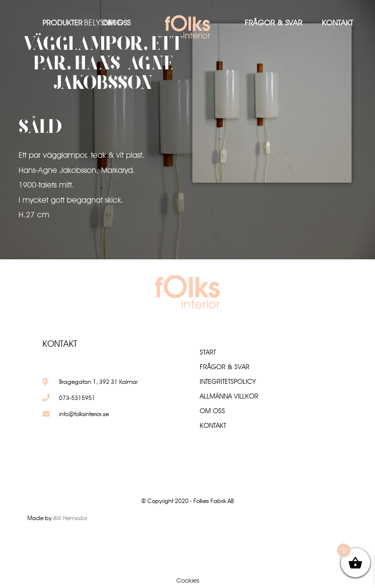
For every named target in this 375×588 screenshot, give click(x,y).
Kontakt (337, 23)
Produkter (62, 23)
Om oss (116, 23)
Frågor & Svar (273, 23)
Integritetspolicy (228, 381)
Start (208, 352)
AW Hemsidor (70, 518)
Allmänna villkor (229, 396)
